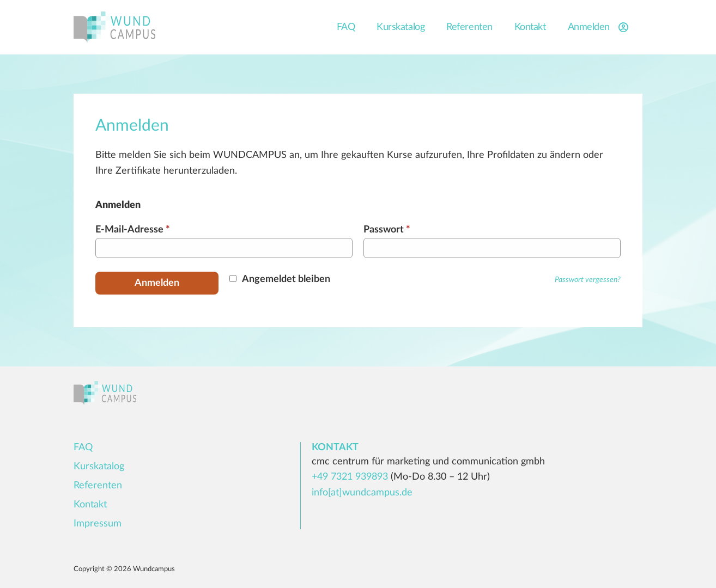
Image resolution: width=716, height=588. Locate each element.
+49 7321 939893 (350, 477)
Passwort (387, 230)
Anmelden (600, 27)
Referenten (469, 27)
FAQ (346, 27)
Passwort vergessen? (588, 280)
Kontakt (530, 27)
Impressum (98, 524)
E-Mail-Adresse (133, 230)
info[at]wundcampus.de (362, 493)
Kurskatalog (401, 27)
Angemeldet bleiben (286, 279)
